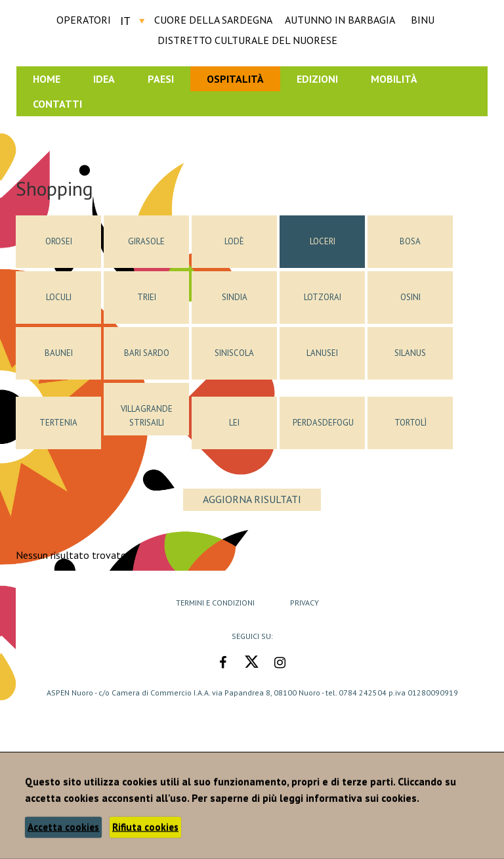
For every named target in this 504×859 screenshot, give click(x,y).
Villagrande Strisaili (147, 416)
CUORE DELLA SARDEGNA (213, 20)
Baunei (59, 353)
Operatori (84, 20)
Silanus (410, 353)
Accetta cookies (63, 827)
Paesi (161, 79)
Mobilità (394, 79)
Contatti (57, 104)
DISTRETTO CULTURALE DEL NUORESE (247, 40)
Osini (410, 297)
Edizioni (317, 79)
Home (47, 79)
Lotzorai (323, 297)
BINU (423, 20)
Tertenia (58, 423)
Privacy (304, 603)
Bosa (410, 241)
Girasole (146, 241)
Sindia (235, 297)
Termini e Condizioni (215, 603)
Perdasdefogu (323, 423)
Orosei (59, 241)
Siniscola (234, 353)
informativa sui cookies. (363, 798)
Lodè (234, 241)
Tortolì (410, 423)
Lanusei (322, 353)
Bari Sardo (147, 353)
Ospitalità (235, 79)
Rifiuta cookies (145, 827)
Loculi (59, 297)
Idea (104, 79)
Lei (234, 423)
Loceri (323, 241)
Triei (147, 297)
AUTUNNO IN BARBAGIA (340, 20)
